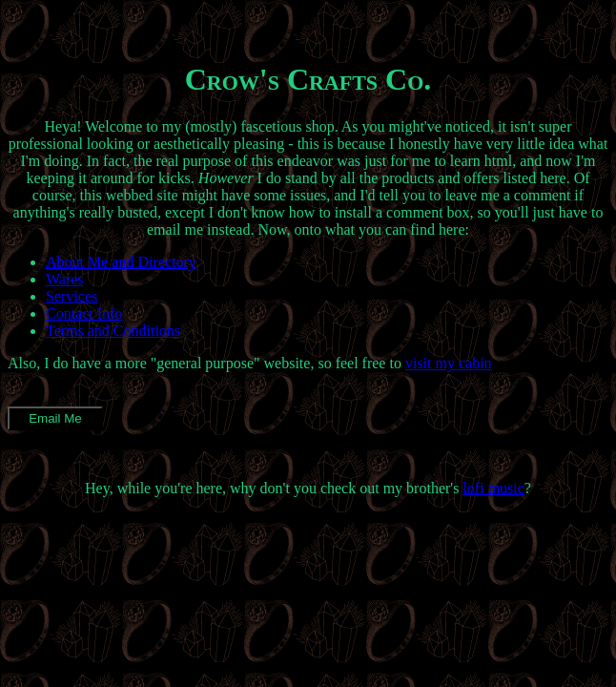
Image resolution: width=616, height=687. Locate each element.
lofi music (493, 488)
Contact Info (84, 313)
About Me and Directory (121, 262)
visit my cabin (449, 363)
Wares (65, 279)
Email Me (55, 418)
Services (72, 296)
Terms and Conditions (113, 331)
